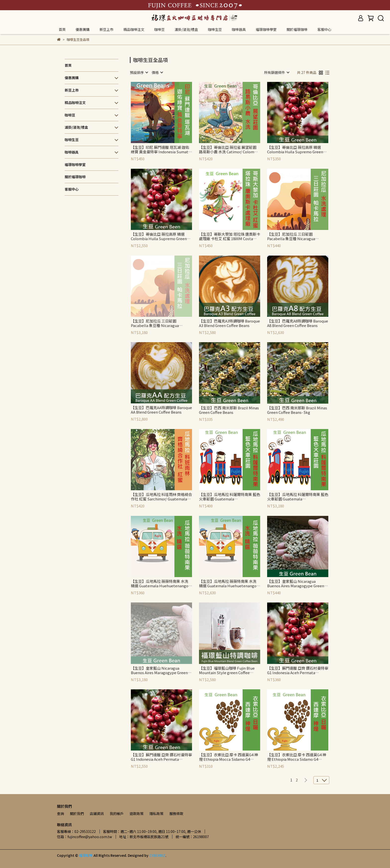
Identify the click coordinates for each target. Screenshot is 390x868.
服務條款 (176, 814)
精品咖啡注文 (134, 29)
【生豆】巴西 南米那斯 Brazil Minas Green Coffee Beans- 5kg (297, 410)
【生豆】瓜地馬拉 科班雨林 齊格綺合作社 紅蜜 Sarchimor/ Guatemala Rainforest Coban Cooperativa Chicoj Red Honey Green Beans (161, 497)
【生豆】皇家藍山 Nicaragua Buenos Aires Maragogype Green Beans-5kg (159, 670)
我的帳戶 (117, 814)
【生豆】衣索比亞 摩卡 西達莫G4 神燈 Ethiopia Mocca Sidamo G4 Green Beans (228, 757)
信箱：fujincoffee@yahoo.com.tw (84, 837)
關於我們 (77, 814)
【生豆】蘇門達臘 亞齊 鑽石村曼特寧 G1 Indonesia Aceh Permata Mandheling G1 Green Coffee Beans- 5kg (161, 757)
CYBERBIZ (157, 855)
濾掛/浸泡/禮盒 (186, 29)
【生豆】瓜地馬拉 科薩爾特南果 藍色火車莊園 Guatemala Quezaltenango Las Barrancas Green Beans (230, 497)
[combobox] (139, 72)
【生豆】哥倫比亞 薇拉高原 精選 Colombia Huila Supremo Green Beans (295, 150)
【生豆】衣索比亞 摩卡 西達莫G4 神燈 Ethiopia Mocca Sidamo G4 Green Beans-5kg (297, 757)
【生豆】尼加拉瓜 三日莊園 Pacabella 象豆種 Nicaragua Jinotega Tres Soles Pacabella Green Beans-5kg (157, 323)
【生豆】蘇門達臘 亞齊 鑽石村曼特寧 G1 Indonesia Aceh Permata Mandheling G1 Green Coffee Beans (298, 670)
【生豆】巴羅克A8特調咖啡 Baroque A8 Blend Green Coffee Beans (298, 323)
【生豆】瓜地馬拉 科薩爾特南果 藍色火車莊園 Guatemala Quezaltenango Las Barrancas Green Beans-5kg (298, 497)
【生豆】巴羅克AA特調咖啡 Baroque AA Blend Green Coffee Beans (161, 410)
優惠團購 (83, 29)
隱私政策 (156, 814)
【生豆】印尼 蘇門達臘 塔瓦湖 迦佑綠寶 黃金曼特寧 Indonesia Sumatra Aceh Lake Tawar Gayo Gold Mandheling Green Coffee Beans (161, 150)
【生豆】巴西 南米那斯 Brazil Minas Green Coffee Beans (229, 410)
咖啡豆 (159, 29)
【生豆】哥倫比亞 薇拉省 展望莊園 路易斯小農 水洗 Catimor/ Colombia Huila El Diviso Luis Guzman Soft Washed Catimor (229, 150)
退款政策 (137, 814)
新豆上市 (106, 29)
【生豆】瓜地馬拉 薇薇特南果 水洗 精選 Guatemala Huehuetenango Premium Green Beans (160, 584)
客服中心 (324, 29)
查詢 (60, 814)
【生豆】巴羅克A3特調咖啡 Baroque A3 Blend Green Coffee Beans (229, 323)
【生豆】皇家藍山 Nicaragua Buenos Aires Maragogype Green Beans (296, 584)
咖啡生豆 (215, 29)
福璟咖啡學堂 (266, 29)
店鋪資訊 (97, 814)
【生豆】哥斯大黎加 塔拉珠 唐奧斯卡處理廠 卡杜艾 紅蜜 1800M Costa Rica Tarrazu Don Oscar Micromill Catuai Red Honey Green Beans (230, 236)
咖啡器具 (239, 29)
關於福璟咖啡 (297, 29)
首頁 (62, 29)
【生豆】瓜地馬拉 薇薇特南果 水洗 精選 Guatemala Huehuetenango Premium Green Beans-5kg (228, 584)
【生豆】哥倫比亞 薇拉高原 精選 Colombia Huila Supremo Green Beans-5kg (159, 236)
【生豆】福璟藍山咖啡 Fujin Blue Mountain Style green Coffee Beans (227, 670)
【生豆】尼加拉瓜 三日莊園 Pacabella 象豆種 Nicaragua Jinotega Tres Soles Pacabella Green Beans (294, 236)
